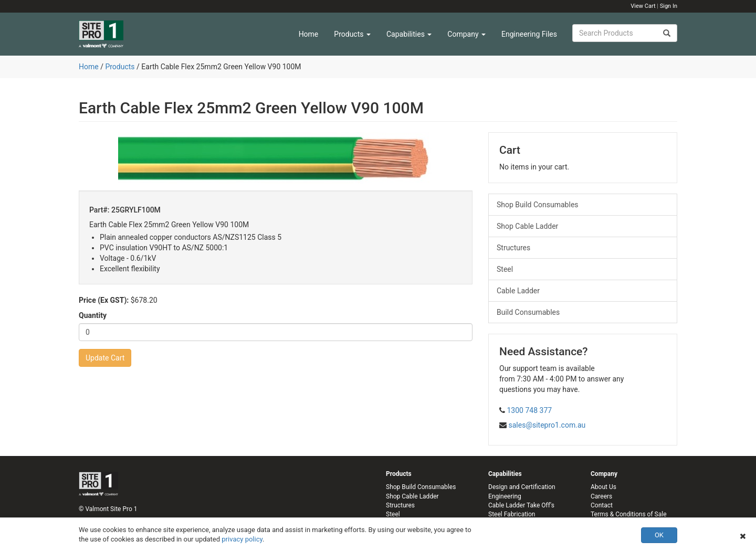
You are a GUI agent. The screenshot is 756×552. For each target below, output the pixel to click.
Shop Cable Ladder (527, 226)
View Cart (643, 6)
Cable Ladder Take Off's (521, 505)
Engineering (505, 496)
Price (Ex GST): (104, 300)
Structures (513, 248)
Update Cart (105, 358)
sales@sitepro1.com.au (547, 425)
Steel (505, 269)
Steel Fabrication (512, 514)
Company (466, 34)
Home (309, 34)
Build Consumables (528, 312)
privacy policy (242, 539)
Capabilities (409, 34)
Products (352, 34)
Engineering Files (529, 34)
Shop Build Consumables (538, 205)
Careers (601, 496)
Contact (602, 505)
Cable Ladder (518, 291)
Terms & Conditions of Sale (629, 514)
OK (659, 535)
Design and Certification (522, 487)
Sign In (669, 6)
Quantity (93, 315)
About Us (603, 487)
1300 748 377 (529, 410)
